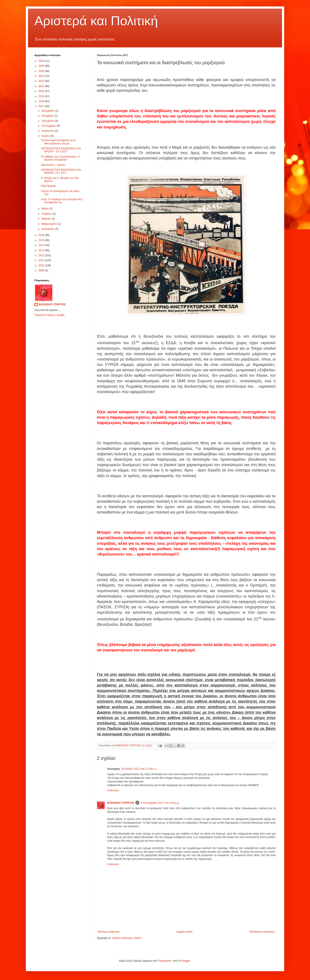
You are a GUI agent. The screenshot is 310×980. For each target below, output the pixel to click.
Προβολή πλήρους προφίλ (50, 315)
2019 (42, 96)
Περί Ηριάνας (49, 186)
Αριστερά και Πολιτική (96, 21)
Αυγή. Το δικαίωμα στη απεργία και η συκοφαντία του (62, 201)
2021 (42, 86)
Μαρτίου (47, 219)
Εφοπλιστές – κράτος (53, 165)
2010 (42, 265)
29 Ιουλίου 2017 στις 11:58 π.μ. (139, 769)
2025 (42, 66)
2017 (42, 106)
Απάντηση (113, 790)
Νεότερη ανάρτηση (109, 932)
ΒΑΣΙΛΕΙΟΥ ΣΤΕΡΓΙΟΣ (121, 803)
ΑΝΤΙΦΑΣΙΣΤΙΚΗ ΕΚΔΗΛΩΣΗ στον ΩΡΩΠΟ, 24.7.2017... (61, 171)
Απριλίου (47, 214)
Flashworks (165, 961)
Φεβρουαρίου (50, 224)
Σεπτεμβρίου (49, 126)
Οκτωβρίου (48, 121)
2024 (42, 71)
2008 (42, 270)
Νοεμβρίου (48, 116)
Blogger (186, 961)
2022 (42, 81)
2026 (42, 61)
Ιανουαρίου (48, 229)
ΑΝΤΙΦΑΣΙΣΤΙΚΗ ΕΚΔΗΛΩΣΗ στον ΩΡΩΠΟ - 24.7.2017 (61, 150)
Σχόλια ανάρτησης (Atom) (127, 938)
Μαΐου (45, 209)
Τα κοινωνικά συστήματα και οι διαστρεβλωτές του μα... (58, 142)
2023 (42, 76)
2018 (42, 101)
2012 (42, 255)
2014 (42, 245)
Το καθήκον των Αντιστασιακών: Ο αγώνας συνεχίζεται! (60, 158)
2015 (42, 240)
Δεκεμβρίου (49, 111)
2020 (42, 91)
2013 (42, 250)
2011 (42, 260)
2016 (42, 235)
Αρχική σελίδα (184, 932)
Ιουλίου (46, 136)
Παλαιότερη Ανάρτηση (262, 932)
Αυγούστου (48, 131)
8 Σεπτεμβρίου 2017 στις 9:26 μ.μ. (160, 803)
